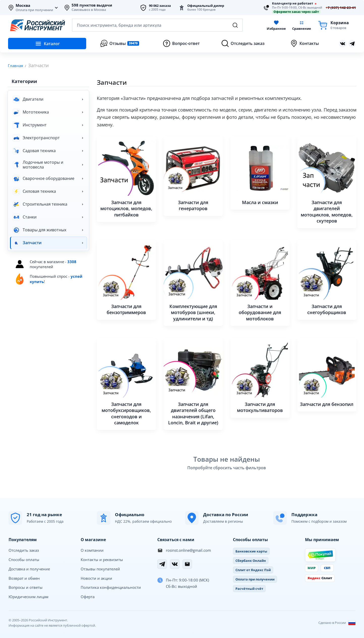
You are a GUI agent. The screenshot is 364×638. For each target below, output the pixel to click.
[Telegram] (162, 564)
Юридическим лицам (28, 596)
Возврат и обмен (24, 578)
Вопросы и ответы (26, 587)
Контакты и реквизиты (102, 559)
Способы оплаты (24, 559)
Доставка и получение (29, 569)
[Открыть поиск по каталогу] (157, 25)
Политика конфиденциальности (111, 587)
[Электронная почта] (187, 564)
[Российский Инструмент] (38, 25)
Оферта (88, 596)
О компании (92, 550)
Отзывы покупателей (100, 569)
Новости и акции (96, 578)
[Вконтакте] (175, 564)
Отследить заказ (24, 550)
